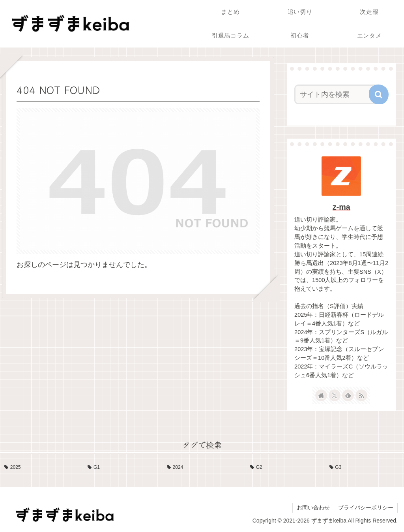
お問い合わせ (313, 508)
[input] (338, 94)
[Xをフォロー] (335, 395)
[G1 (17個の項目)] (123, 468)
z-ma (341, 207)
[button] (379, 94)
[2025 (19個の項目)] (42, 468)
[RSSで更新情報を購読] (361, 395)
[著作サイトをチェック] (321, 395)
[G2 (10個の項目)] (285, 468)
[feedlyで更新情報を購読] (348, 395)
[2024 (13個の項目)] (204, 468)
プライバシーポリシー (366, 508)
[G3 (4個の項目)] (365, 468)
